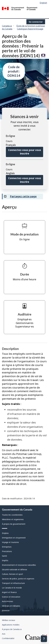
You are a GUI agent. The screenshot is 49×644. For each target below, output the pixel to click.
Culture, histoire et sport (12, 574)
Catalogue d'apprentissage (30, 29)
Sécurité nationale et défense (15, 570)
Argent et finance (9, 592)
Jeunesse (6, 610)
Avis (4, 634)
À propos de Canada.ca (12, 629)
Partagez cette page (23, 196)
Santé (4, 556)
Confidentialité (8, 638)
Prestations (7, 551)
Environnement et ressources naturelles (19, 565)
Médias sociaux (8, 620)
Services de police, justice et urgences (18, 579)
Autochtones (8, 601)
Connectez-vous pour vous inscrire (25, 152)
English (43, 3)
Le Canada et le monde (12, 588)
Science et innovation (11, 597)
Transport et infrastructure (13, 583)
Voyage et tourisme (10, 542)
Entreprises (7, 547)
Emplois (5, 533)
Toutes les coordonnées (12, 515)
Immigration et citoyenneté (14, 538)
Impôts (5, 560)
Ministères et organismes (13, 519)
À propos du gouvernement (14, 524)
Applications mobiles (11, 625)
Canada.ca (7, 26)
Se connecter (36, 22)
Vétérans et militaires (11, 606)
